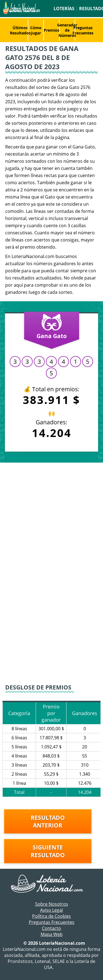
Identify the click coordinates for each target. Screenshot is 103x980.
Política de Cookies (51, 916)
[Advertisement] (51, 517)
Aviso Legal (51, 910)
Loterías (64, 9)
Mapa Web (52, 934)
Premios (51, 30)
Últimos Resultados (20, 30)
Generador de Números (67, 30)
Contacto (51, 928)
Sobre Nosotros (52, 904)
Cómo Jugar (36, 30)
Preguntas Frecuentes (83, 30)
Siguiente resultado (48, 851)
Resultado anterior (48, 821)
